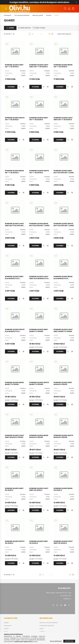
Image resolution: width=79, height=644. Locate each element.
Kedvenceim (8, 635)
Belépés (6, 623)
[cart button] (73, 9)
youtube (65, 605)
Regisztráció (8, 626)
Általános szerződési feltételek (49, 623)
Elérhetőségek (44, 635)
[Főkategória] (8, 15)
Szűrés (11, 28)
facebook (53, 605)
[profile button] (69, 9)
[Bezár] (77, 2)
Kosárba (11, 87)
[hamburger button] (6, 9)
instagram (57, 605)
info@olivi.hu (67, 599)
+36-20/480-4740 (65, 596)
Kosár (6, 632)
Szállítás (42, 632)
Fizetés (42, 629)
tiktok (61, 605)
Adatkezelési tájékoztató (47, 626)
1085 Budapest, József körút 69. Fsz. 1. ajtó (59, 593)
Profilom (6, 629)
